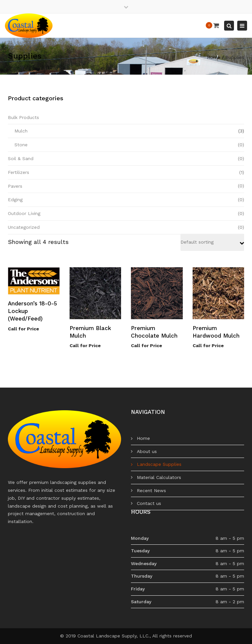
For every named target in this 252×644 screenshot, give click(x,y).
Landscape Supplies (159, 464)
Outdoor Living (24, 213)
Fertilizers (19, 172)
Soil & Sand (21, 158)
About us (147, 451)
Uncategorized (24, 227)
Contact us (149, 503)
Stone (21, 145)
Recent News (151, 490)
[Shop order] (212, 242)
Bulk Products (23, 117)
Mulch (21, 131)
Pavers (15, 186)
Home (214, 57)
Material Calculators (159, 477)
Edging (15, 200)
